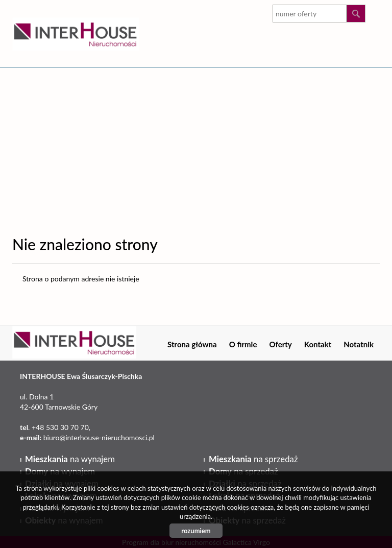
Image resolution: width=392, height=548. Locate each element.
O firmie (243, 344)
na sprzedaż (253, 459)
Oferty (280, 344)
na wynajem (70, 459)
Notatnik (359, 344)
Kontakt (318, 344)
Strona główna (192, 344)
